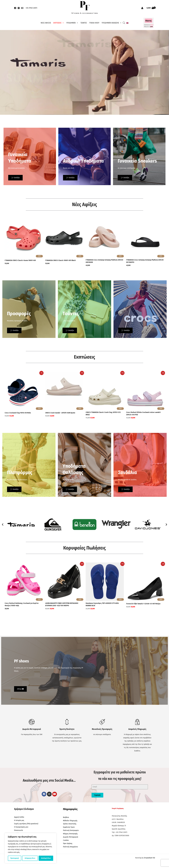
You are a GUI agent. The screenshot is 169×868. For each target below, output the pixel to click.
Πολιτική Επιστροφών (71, 830)
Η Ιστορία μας (19, 820)
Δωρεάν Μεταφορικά (71, 837)
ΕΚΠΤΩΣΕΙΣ (59, 23)
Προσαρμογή (15, 858)
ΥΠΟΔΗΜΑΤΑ (72, 23)
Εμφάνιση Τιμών (69, 827)
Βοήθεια (66, 817)
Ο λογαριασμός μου (21, 827)
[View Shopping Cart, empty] (150, 8)
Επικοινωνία (18, 830)
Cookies (66, 840)
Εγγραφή (97, 795)
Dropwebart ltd (149, 858)
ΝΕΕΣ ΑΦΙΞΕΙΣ (46, 23)
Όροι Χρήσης (68, 843)
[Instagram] (19, 8)
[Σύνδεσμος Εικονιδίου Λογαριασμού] (142, 8)
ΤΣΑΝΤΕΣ (84, 23)
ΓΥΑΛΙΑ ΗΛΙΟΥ (94, 23)
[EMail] (22, 8)
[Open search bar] (124, 23)
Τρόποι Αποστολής (70, 824)
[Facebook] (15, 8)
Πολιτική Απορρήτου (70, 847)
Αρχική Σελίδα (19, 817)
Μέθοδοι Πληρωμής (70, 821)
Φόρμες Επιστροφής (70, 834)
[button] (3, 524)
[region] (31, 848)
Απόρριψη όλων (30, 858)
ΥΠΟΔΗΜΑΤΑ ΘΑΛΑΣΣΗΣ (112, 23)
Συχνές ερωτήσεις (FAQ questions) (26, 824)
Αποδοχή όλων (46, 858)
